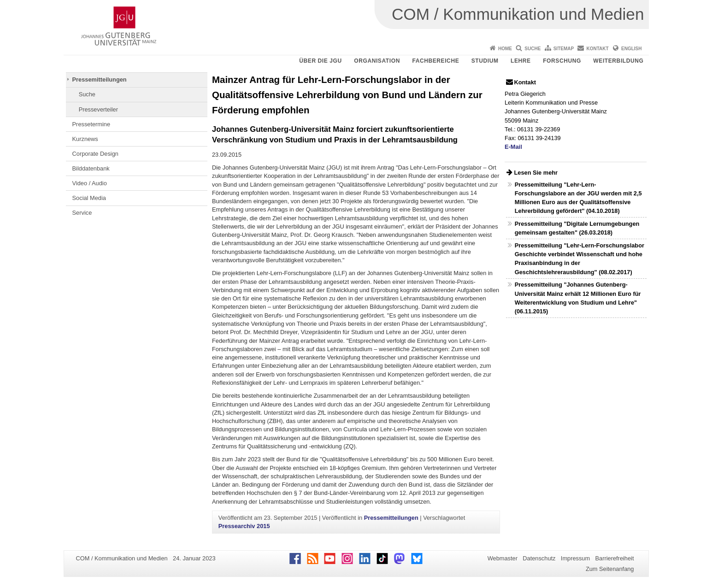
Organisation (377, 61)
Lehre (521, 61)
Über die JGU (321, 61)
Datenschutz (539, 558)
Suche (533, 49)
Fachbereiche (435, 61)
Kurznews (85, 139)
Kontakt (598, 49)
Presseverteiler (98, 109)
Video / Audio (90, 183)
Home (505, 49)
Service (82, 213)
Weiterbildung (618, 61)
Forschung (562, 61)
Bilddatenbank (91, 168)
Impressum (575, 558)
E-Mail (513, 147)
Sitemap (564, 49)
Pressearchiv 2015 (244, 526)
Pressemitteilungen (100, 79)
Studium (485, 61)
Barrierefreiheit (615, 558)
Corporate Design (95, 154)
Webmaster (503, 558)
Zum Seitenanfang (610, 569)
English (631, 49)
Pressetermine (91, 124)
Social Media (89, 198)
